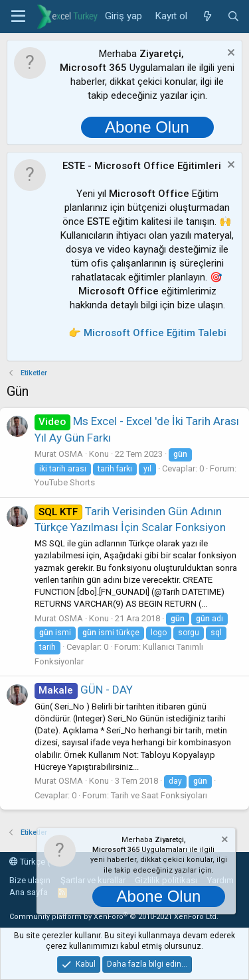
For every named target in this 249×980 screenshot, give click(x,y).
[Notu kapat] (229, 54)
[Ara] (233, 17)
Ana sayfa (29, 892)
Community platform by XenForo (114, 917)
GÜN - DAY (84, 690)
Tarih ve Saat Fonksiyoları (159, 795)
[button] (18, 17)
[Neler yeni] (207, 17)
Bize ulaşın (30, 880)
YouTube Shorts (65, 482)
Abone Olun (147, 127)
